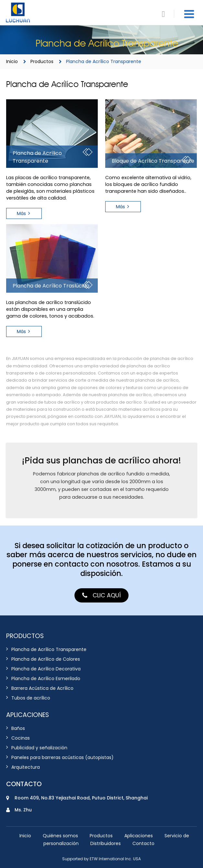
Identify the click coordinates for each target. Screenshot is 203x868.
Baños (18, 728)
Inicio (12, 61)
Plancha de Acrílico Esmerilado (46, 679)
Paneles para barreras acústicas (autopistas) (62, 758)
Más (21, 213)
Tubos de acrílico (31, 698)
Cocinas (21, 738)
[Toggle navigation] (189, 14)
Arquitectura (26, 767)
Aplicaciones (139, 836)
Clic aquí (107, 595)
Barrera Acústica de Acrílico (42, 688)
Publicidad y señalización (39, 748)
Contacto (24, 784)
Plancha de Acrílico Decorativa (46, 669)
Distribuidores (106, 843)
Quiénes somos (60, 836)
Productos (42, 61)
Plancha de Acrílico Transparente (49, 650)
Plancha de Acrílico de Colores (46, 659)
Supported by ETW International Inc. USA (101, 859)
